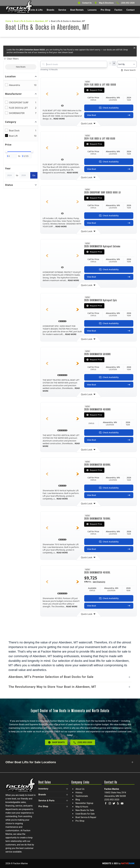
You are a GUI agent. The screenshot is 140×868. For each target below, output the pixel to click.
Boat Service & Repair (86, 817)
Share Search (128, 70)
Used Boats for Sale (85, 814)
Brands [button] (51, 10)
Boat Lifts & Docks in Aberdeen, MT (31, 21)
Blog (78, 800)
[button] (47, 94)
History (79, 793)
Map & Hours (82, 807)
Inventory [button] (43, 789)
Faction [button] (118, 10)
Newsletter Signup (84, 803)
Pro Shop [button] (105, 10)
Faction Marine (112, 789)
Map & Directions (106, 3)
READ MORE (59, 119)
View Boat (109, 115)
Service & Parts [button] (46, 801)
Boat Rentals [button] (77, 10)
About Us (80, 789)
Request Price (94, 90)
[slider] (6, 151)
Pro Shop (80, 821)
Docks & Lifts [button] (36, 10)
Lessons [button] (92, 10)
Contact (130, 10)
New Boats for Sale (85, 810)
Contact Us (87, 3)
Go (34, 175)
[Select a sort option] (127, 64)
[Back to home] (19, 7)
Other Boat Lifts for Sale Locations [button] (31, 762)
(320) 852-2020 (128, 3)
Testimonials (82, 796)
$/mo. (95, 582)
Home (8, 21)
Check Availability (109, 108)
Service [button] (62, 10)
